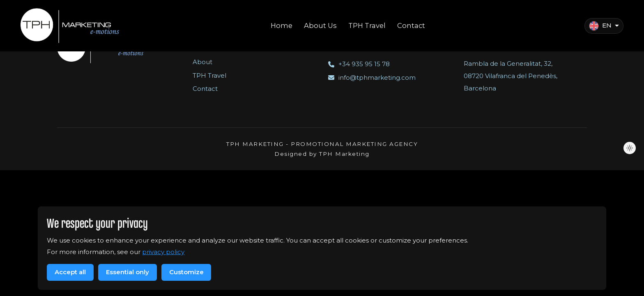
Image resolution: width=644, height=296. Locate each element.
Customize (186, 272)
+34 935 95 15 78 (359, 64)
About (202, 62)
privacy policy (163, 252)
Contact (205, 89)
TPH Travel (209, 75)
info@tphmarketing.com (372, 77)
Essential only (128, 272)
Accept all (70, 272)
